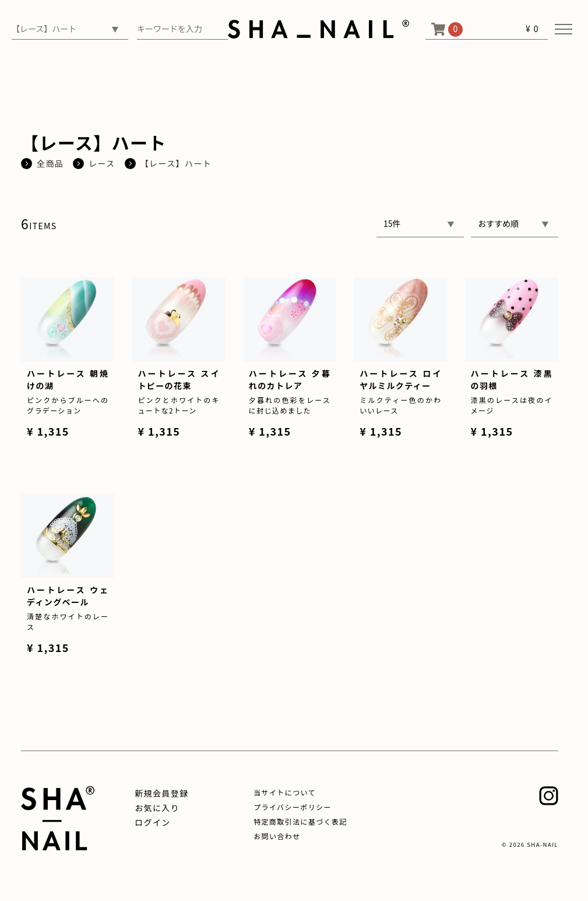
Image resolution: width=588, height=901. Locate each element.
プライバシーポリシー (293, 807)
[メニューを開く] (564, 29)
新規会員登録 (161, 793)
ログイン (153, 822)
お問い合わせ (277, 836)
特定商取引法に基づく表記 (300, 821)
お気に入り (157, 808)
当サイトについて (285, 792)
